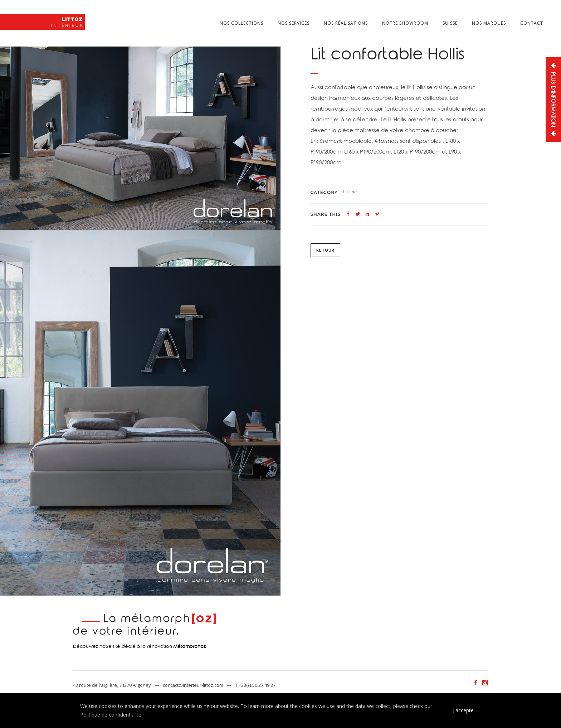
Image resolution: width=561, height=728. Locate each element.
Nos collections (242, 23)
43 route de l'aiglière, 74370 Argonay (112, 685)
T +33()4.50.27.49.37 (255, 685)
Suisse (450, 23)
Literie (350, 193)
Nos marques (489, 23)
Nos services (294, 23)
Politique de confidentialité (111, 715)
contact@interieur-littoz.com (193, 685)
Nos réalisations (346, 23)
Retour (325, 250)
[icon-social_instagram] (485, 683)
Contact (532, 23)
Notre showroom (405, 23)
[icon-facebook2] (478, 683)
